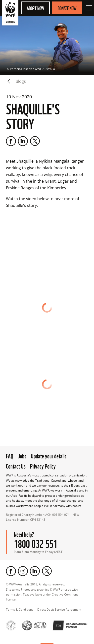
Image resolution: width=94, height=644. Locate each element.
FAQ (10, 455)
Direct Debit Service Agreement (59, 610)
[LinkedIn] (23, 141)
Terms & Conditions (20, 610)
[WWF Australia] (10, 14)
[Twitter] (35, 141)
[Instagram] (23, 571)
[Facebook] (11, 141)
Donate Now (67, 8)
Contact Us (16, 466)
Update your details (49, 455)
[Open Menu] (89, 8)
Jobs (22, 455)
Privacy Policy (43, 466)
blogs (21, 81)
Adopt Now (36, 8)
